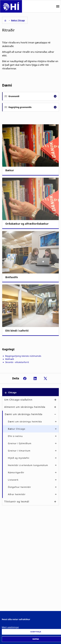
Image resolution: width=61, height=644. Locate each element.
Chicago (12, 392)
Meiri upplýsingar (10, 627)
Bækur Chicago (18, 20)
